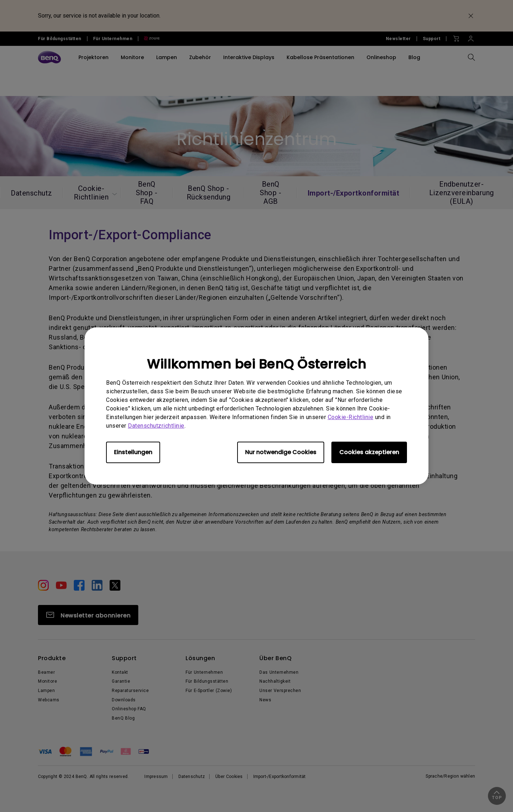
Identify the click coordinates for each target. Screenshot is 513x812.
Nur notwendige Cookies (281, 452)
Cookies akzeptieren (369, 452)
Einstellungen (133, 452)
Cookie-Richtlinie (351, 417)
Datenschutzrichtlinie (156, 426)
